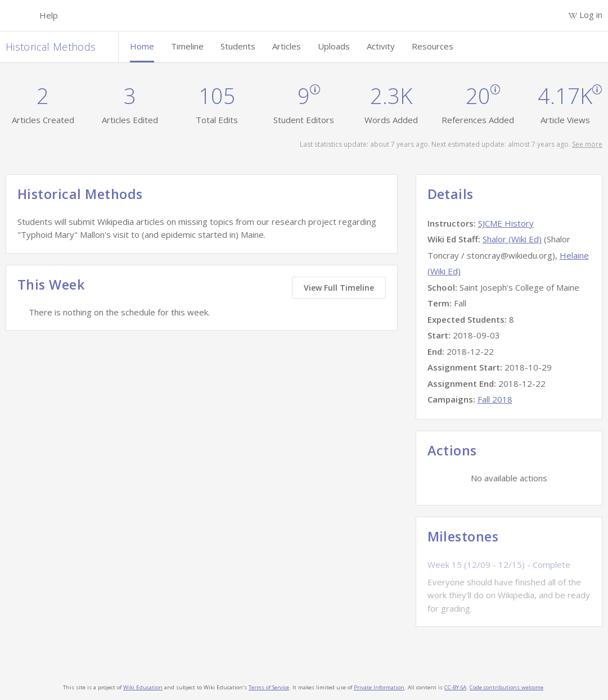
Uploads (334, 46)
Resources (433, 46)
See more (587, 144)
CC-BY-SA (455, 687)
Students (238, 46)
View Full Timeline (339, 288)
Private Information (379, 687)
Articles (287, 46)
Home (142, 46)
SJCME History (506, 223)
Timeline (187, 46)
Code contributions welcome (506, 687)
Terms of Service (269, 687)
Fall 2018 (495, 399)
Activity (381, 46)
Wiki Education (143, 687)
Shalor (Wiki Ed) (512, 239)
